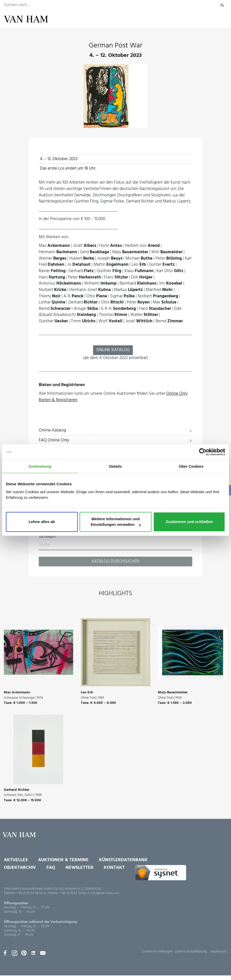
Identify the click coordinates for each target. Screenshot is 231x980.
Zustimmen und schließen (189, 522)
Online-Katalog (52, 430)
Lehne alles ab (42, 522)
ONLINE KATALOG (113, 350)
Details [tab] (115, 466)
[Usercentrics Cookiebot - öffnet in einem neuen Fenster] (203, 452)
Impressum (218, 952)
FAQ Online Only (54, 440)
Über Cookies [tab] (191, 466)
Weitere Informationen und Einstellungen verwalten (116, 522)
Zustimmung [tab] (40, 466)
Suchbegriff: (48, 537)
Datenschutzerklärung (191, 952)
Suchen (222, 5)
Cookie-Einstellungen (157, 952)
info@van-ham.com (105, 893)
